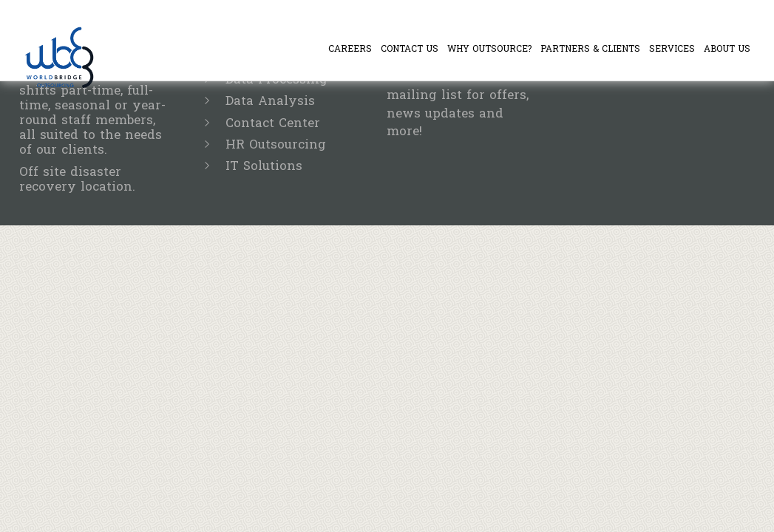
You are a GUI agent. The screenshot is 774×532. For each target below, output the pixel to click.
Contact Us (410, 49)
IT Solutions (264, 166)
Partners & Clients (590, 49)
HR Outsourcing (276, 144)
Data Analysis (270, 101)
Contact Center (273, 123)
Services (672, 49)
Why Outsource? (489, 49)
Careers (350, 49)
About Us (727, 49)
